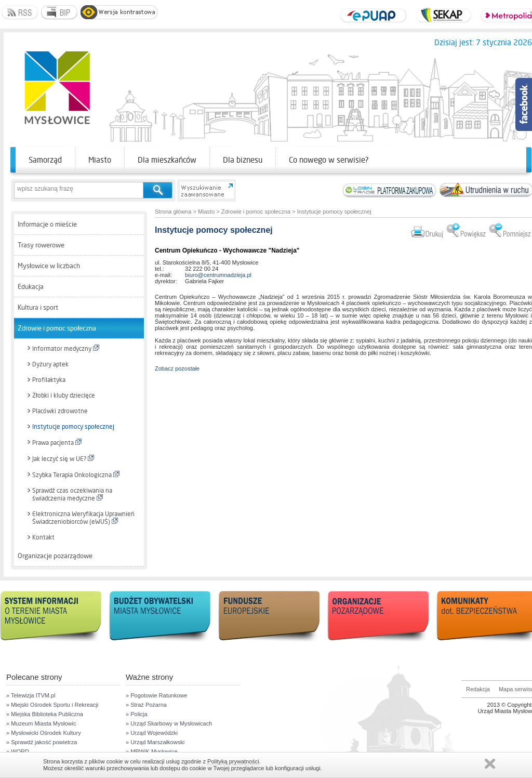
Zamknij (490, 764)
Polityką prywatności (233, 761)
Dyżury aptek (50, 364)
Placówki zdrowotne (60, 411)
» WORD (18, 751)
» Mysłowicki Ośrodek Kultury (44, 733)
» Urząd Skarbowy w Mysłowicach (169, 723)
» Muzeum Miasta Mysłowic (41, 723)
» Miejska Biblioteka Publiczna (45, 714)
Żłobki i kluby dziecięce (64, 395)
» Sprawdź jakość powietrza (42, 742)
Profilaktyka (49, 380)
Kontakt (43, 537)
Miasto (100, 160)
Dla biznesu (243, 160)
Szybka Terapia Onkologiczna (76, 475)
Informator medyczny (66, 348)
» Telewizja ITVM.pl (31, 695)
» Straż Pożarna (146, 705)
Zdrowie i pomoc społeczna (57, 328)
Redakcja (478, 689)
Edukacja (31, 287)
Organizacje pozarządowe (55, 556)
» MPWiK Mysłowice (152, 751)
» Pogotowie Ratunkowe (157, 695)
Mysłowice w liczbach (49, 266)
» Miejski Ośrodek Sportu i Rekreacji (52, 705)
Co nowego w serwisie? (329, 160)
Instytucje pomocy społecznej (73, 427)
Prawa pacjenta (57, 443)
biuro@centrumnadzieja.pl (218, 275)
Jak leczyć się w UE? (63, 459)
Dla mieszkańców (167, 160)
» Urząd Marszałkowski (155, 742)
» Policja (137, 714)
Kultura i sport (38, 307)
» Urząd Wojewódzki (152, 733)
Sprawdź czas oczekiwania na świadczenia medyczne (72, 495)
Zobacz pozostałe (177, 368)
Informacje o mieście (47, 224)
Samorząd (45, 160)
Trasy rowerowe (41, 245)
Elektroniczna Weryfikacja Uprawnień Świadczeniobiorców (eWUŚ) (83, 518)
